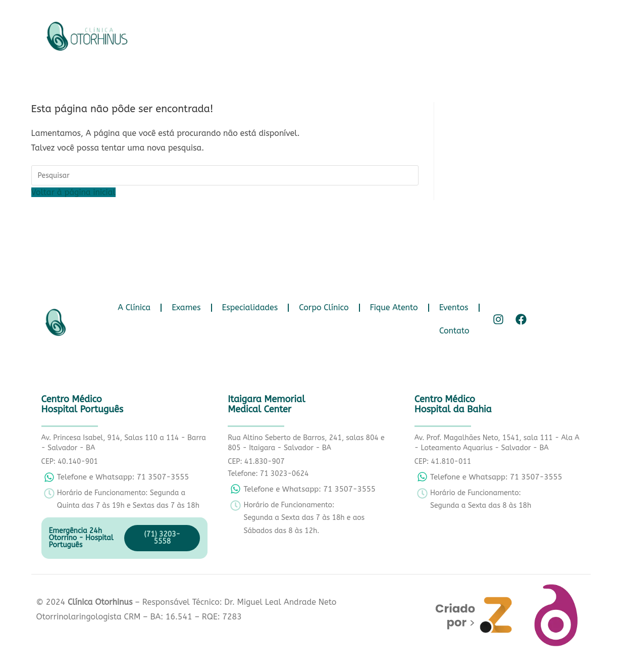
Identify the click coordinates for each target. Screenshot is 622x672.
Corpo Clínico (398, 34)
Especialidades (324, 34)
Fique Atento (468, 34)
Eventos (528, 34)
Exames (260, 34)
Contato (368, 57)
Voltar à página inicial (73, 192)
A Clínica (208, 34)
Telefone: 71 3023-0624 (268, 474)
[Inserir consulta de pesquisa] (225, 175)
